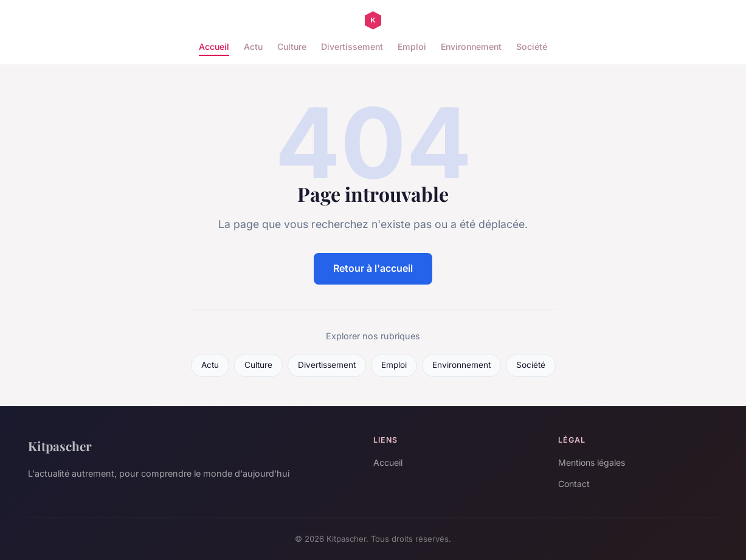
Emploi (412, 47)
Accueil (214, 47)
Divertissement (352, 47)
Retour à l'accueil (373, 268)
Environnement (471, 47)
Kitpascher (60, 446)
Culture (292, 47)
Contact (574, 484)
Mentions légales (592, 462)
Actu (253, 47)
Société (532, 47)
